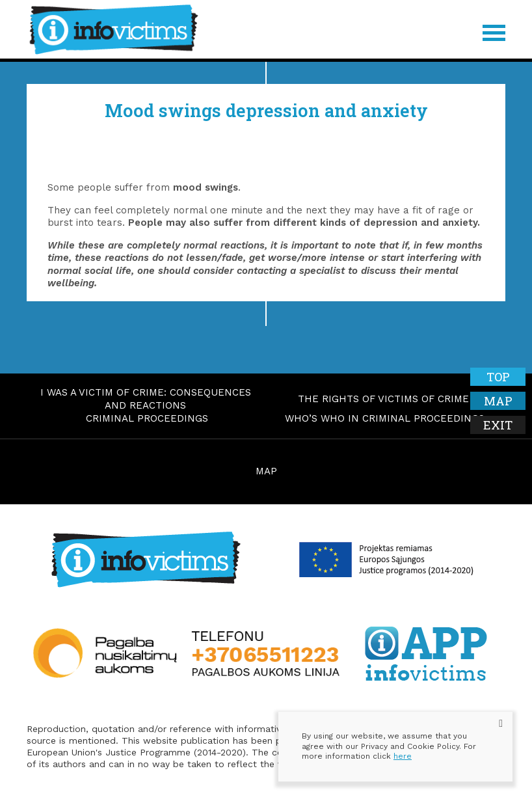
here (403, 756)
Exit (498, 425)
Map (498, 401)
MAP (266, 471)
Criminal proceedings (147, 418)
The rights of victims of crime (383, 399)
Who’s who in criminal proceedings (385, 418)
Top (498, 377)
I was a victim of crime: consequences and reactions (146, 399)
